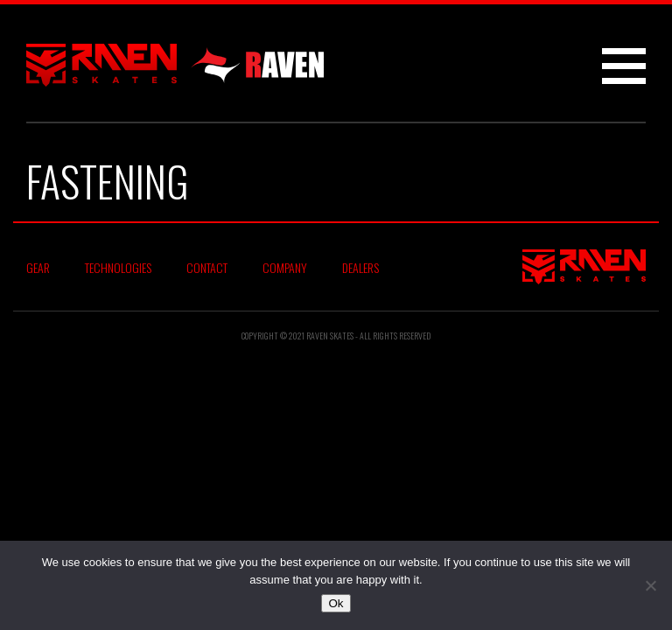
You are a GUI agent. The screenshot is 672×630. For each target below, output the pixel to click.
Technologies (118, 267)
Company (285, 267)
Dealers (360, 267)
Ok (336, 603)
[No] (650, 585)
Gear (38, 267)
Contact (207, 267)
